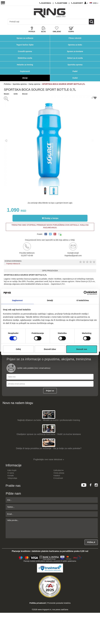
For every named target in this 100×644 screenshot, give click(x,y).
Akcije (25, 78)
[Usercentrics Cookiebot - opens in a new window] (86, 293)
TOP (97, 634)
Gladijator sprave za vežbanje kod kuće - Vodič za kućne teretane (49, 434)
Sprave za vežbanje (25, 38)
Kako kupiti (12, 470)
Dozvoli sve (82, 349)
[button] (93, 97)
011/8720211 (45, 3)
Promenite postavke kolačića (59, 603)
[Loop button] (91, 22)
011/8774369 (61, 3)
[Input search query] (19, 22)
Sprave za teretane (75, 51)
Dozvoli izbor (50, 349)
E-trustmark (58, 478)
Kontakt (10, 476)
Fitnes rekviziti (75, 38)
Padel (75, 71)
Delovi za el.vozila (75, 58)
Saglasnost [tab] (17, 300)
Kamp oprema (34, 84)
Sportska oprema (75, 65)
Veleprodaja (12, 478)
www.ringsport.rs (44, 610)
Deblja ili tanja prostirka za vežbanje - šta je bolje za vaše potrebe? (49, 448)
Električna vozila (25, 58)
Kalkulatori (58, 470)
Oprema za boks (75, 45)
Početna (7, 84)
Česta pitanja (59, 473)
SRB (96, 3)
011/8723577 (77, 3)
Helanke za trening (25, 65)
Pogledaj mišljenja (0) (13, 264)
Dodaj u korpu (50, 218)
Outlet (75, 78)
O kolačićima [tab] (83, 300)
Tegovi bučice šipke (25, 45)
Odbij (18, 349)
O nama (11, 473)
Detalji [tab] (50, 300)
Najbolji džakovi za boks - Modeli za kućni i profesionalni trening (49, 420)
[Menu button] (3, 3)
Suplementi (25, 71)
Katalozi (57, 476)
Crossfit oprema (25, 51)
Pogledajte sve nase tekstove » (49, 459)
